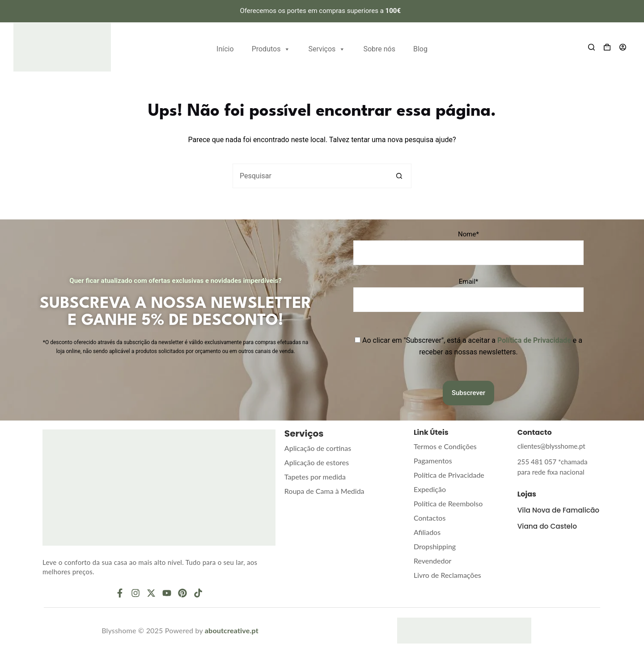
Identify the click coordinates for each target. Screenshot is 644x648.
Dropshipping (435, 546)
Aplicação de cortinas (318, 448)
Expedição (430, 489)
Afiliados (427, 532)
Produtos (271, 48)
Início (225, 49)
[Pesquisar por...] (310, 176)
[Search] (591, 47)
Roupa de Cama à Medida (324, 491)
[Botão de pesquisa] (399, 176)
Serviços (327, 48)
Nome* (468, 234)
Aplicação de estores (317, 462)
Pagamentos (433, 461)
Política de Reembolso (448, 503)
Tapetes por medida (315, 477)
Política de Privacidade (449, 475)
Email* (469, 282)
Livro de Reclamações (447, 575)
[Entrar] (623, 47)
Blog (420, 49)
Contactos (430, 518)
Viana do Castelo (549, 532)
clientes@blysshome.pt (549, 446)
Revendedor (432, 561)
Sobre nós (379, 49)
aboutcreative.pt (232, 630)
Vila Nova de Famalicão (540, 512)
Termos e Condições (445, 446)
